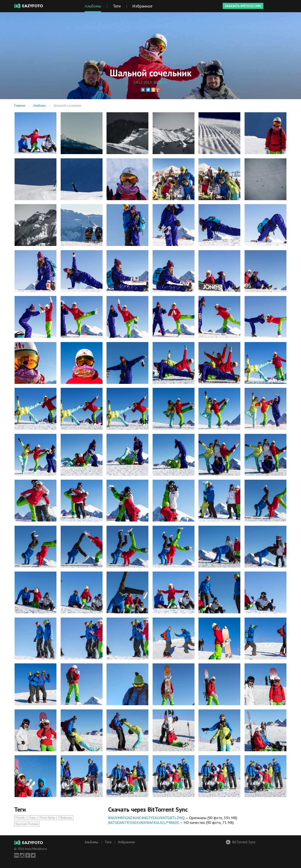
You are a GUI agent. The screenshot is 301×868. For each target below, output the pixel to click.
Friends (20, 818)
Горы (33, 818)
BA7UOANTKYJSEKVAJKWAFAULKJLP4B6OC (144, 822)
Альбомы (40, 106)
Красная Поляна (27, 824)
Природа (66, 818)
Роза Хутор (48, 818)
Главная (20, 106)
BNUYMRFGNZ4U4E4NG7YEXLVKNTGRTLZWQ (146, 818)
